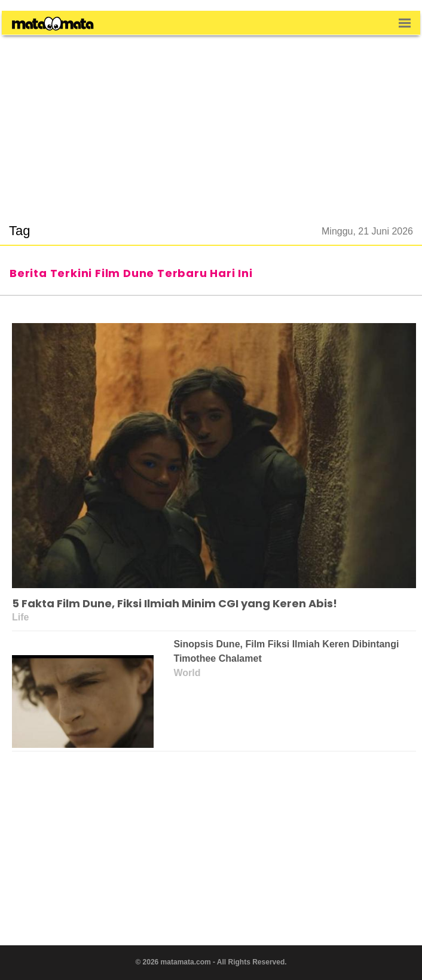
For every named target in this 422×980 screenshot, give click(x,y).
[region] (211, 122)
